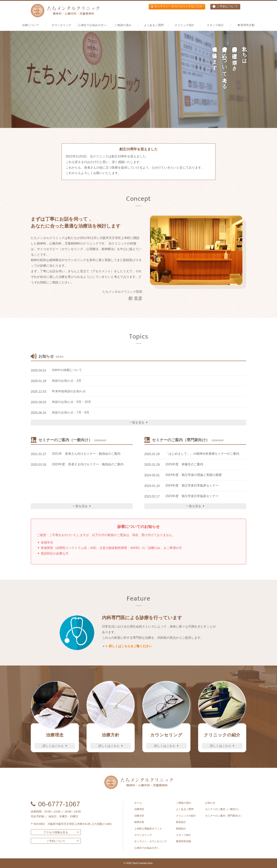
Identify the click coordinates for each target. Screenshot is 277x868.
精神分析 (139, 822)
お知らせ (210, 803)
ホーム (138, 803)
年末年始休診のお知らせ (69, 391)
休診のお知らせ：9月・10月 (71, 402)
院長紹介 (181, 822)
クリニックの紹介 (186, 816)
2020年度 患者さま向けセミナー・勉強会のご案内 (88, 464)
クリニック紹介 (185, 25)
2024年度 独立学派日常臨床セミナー (192, 485)
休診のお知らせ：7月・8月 (71, 412)
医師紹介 (181, 829)
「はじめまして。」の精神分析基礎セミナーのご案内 (202, 454)
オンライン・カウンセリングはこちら (175, 7)
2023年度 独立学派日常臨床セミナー (192, 496)
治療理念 (139, 809)
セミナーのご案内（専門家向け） (224, 816)
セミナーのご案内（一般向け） (223, 809)
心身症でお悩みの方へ (92, 25)
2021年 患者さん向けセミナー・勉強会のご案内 (86, 454)
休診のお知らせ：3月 (67, 381)
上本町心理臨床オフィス (148, 829)
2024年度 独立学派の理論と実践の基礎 (194, 475)
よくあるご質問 (154, 25)
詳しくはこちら (55, 746)
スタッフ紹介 (184, 835)
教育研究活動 (246, 25)
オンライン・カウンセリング (151, 841)
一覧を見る (138, 422)
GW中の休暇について (67, 370)
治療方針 (139, 816)
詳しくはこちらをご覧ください (130, 646)
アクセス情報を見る (56, 832)
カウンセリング (143, 835)
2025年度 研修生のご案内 (184, 464)
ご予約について (225, 7)
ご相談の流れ (123, 25)
